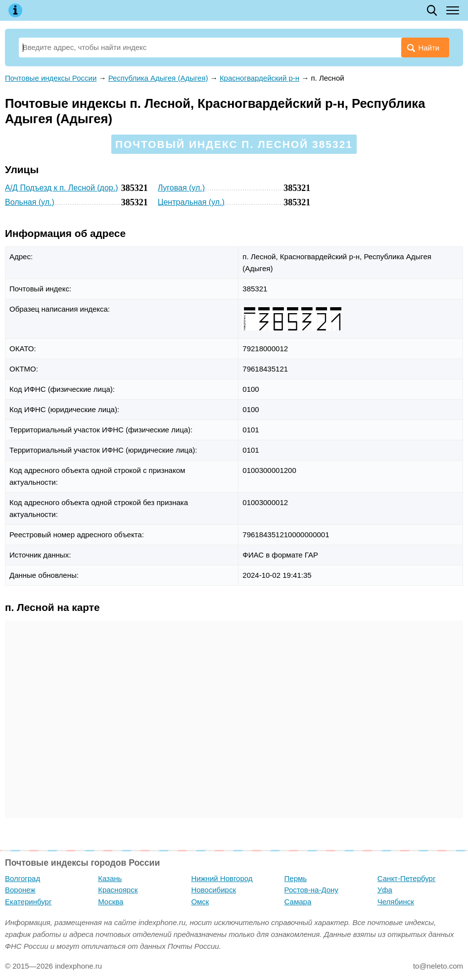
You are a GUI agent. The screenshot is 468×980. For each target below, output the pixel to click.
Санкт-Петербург (407, 878)
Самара (298, 902)
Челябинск (396, 902)
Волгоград (23, 878)
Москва (111, 902)
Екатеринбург (28, 902)
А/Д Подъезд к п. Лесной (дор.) (62, 188)
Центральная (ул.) (191, 202)
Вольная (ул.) (30, 202)
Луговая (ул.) (181, 188)
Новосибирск (213, 890)
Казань (110, 878)
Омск (200, 902)
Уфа (385, 890)
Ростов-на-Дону (311, 890)
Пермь (296, 878)
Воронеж (20, 890)
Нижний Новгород (222, 878)
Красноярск (118, 890)
